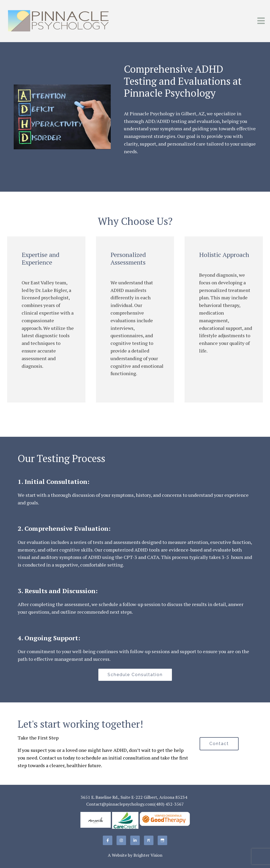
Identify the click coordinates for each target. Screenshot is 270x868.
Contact (219, 744)
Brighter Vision (148, 855)
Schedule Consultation (135, 675)
